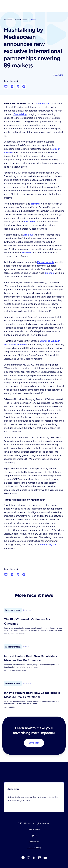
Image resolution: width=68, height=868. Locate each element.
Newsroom (8, 20)
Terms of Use (34, 842)
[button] (60, 6)
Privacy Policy (34, 830)
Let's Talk (34, 743)
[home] (16, 6)
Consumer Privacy (34, 848)
